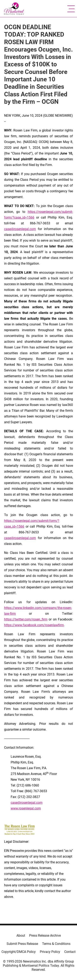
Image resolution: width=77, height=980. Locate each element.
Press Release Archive (45, 936)
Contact (70, 952)
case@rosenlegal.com (20, 229)
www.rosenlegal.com (26, 808)
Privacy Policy (50, 952)
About (21, 936)
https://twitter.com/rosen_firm (26, 619)
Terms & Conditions (56, 944)
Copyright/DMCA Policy (19, 952)
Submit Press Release (22, 944)
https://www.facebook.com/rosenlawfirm (34, 625)
